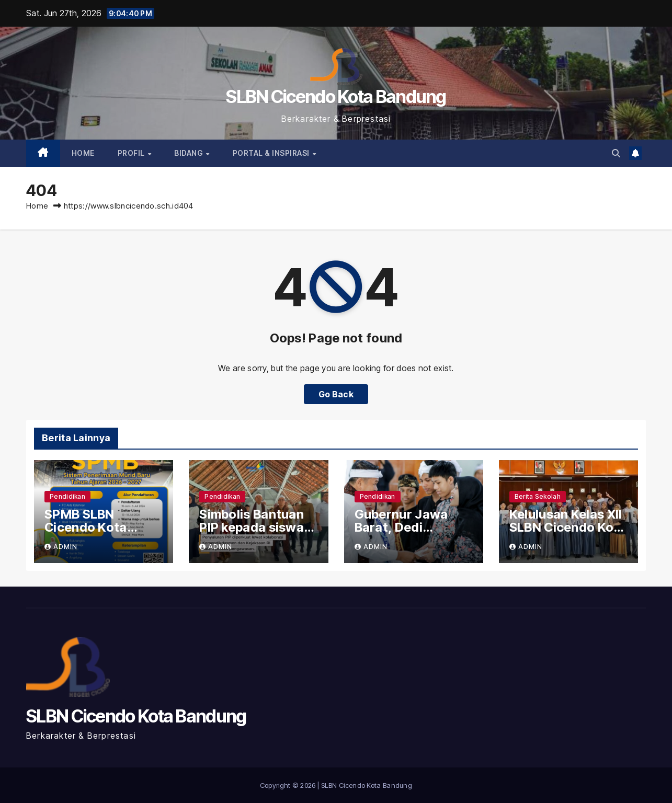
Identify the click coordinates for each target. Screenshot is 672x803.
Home (83, 153)
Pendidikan (67, 496)
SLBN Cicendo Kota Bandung (336, 96)
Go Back (336, 394)
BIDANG (190, 153)
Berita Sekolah (538, 496)
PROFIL (132, 153)
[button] (616, 153)
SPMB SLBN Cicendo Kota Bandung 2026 (89, 527)
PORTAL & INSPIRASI (272, 153)
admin (61, 547)
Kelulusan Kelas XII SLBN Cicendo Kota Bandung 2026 (568, 527)
